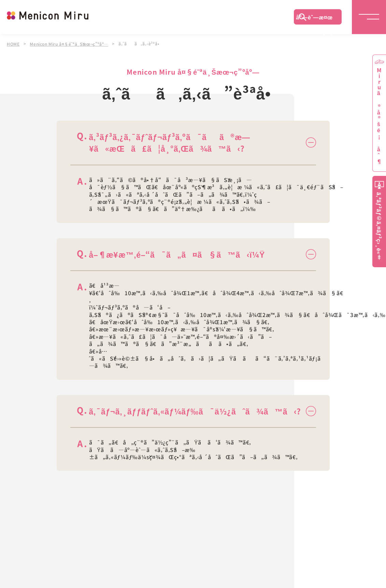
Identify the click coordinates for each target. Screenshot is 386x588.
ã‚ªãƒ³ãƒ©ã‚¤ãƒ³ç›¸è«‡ (379, 226)
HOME (13, 44)
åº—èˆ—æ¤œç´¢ (314, 19)
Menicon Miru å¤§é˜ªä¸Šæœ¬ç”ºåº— (70, 44)
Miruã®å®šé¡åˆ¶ (379, 116)
